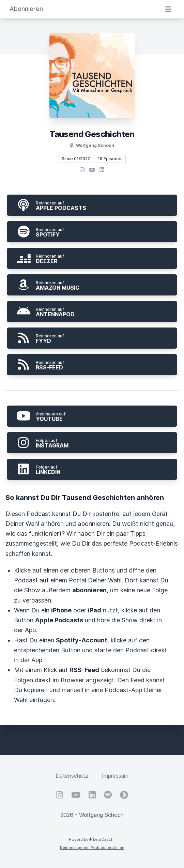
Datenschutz (72, 776)
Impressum (115, 776)
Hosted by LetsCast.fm (92, 839)
